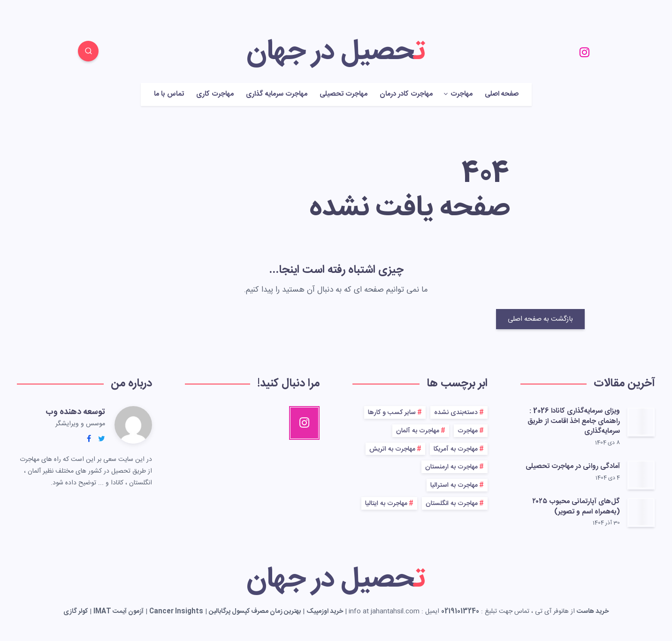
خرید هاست (593, 611)
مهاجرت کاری (215, 94)
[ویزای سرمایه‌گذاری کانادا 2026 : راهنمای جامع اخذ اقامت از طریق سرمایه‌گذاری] (641, 422)
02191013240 (460, 611)
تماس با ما (169, 94)
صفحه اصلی (502, 94)
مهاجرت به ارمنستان (451, 467)
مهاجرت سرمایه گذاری (277, 94)
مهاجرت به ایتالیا (386, 504)
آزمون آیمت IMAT (118, 611)
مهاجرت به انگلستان (452, 504)
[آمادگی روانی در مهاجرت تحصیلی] (641, 475)
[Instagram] (584, 53)
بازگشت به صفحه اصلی (540, 319)
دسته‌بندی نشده (456, 413)
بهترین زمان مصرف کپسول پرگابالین (255, 611)
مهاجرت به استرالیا (454, 485)
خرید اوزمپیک (325, 611)
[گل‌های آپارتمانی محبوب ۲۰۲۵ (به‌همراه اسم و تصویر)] (641, 512)
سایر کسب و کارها (392, 413)
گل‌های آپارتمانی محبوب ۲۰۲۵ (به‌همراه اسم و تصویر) (576, 507)
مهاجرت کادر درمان (406, 94)
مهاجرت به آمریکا (456, 449)
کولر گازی (76, 611)
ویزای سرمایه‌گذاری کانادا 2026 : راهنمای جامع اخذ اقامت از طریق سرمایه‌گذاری (574, 421)
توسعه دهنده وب (75, 412)
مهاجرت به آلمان (418, 431)
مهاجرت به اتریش (392, 449)
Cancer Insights (176, 611)
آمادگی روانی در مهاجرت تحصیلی (573, 466)
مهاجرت (462, 94)
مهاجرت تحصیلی (344, 94)
